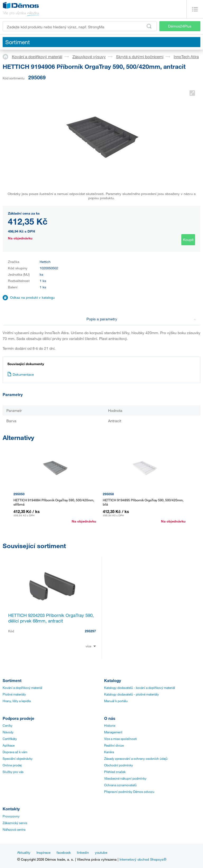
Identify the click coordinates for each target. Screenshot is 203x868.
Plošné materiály (14, 694)
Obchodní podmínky (119, 765)
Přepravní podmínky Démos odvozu (129, 792)
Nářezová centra (14, 829)
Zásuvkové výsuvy (89, 57)
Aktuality (24, 852)
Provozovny (11, 816)
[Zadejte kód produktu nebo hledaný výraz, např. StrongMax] (80, 26)
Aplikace (9, 745)
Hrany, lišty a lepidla (17, 701)
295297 (90, 631)
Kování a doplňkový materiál (37, 57)
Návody (8, 732)
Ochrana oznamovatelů (120, 785)
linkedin (83, 852)
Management (113, 732)
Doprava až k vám (15, 752)
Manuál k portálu (116, 701)
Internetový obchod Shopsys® (143, 859)
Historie (110, 725)
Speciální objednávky (18, 758)
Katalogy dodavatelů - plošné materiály (132, 694)
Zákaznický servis (15, 823)
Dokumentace (21, 374)
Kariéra (109, 752)
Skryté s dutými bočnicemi (140, 57)
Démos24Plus (180, 26)
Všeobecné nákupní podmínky (125, 778)
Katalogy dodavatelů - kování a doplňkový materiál (140, 688)
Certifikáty (10, 739)
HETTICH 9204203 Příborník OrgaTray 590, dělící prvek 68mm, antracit (51, 618)
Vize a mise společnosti (121, 739)
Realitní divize (114, 745)
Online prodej (12, 765)
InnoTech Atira (186, 57)
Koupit (188, 240)
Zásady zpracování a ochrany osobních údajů (136, 758)
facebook (64, 852)
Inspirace (43, 852)
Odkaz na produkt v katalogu (32, 297)
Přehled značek (115, 772)
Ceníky (8, 725)
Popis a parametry (141, 319)
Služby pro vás (13, 772)
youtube (101, 852)
